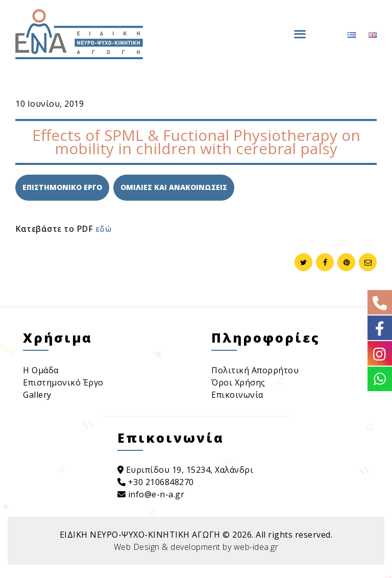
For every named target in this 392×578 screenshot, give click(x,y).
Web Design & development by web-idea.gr (196, 547)
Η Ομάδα (41, 370)
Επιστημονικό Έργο (63, 382)
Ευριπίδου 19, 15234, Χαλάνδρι (186, 470)
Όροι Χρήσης (238, 382)
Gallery (37, 395)
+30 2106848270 (156, 482)
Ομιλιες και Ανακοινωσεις (174, 187)
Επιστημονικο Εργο (62, 187)
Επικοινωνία (237, 395)
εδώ (104, 229)
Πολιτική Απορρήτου (255, 370)
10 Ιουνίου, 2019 (50, 104)
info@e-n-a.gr (151, 494)
